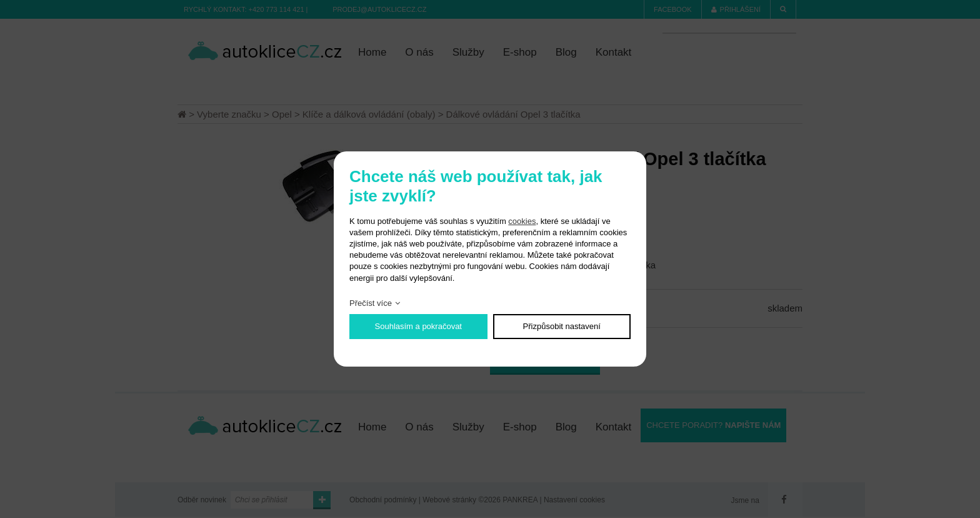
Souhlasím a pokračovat (418, 326)
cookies (522, 221)
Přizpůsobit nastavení (562, 326)
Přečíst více (371, 303)
